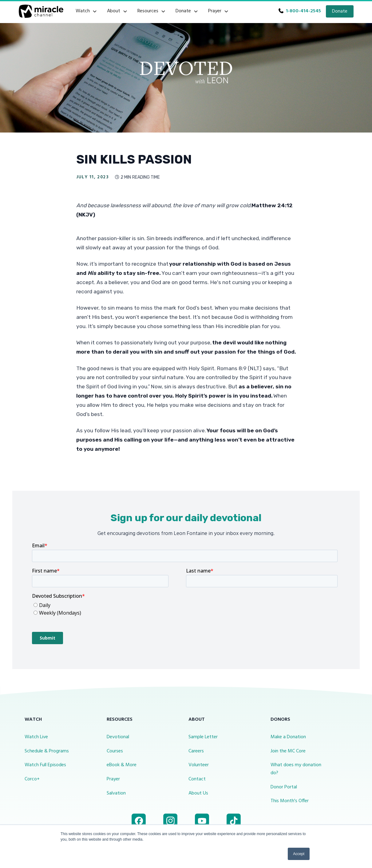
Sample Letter (203, 737)
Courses (115, 751)
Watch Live (36, 737)
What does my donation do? (296, 769)
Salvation (116, 793)
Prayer (113, 779)
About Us (198, 793)
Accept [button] (299, 854)
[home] (41, 11)
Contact (197, 779)
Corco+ (32, 779)
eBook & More (122, 765)
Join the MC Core (288, 751)
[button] (86, 11)
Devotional (118, 737)
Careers (196, 751)
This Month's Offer (290, 801)
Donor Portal (284, 787)
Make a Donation (288, 737)
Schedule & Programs (47, 751)
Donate (340, 11)
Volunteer (199, 765)
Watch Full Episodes (45, 765)
